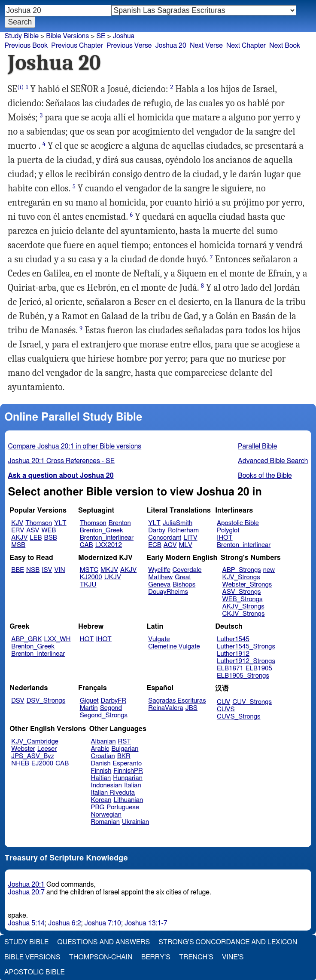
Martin (89, 708)
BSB (51, 538)
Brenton (120, 523)
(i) (20, 87)
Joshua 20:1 (26, 885)
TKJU (88, 585)
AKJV (19, 538)
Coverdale (187, 570)
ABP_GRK (26, 639)
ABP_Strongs (242, 570)
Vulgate (159, 639)
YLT (60, 523)
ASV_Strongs (242, 592)
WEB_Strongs (243, 599)
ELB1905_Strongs (243, 676)
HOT (87, 639)
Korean (101, 800)
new (269, 570)
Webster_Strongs (247, 585)
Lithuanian (128, 800)
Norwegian (106, 815)
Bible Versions (67, 36)
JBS (191, 708)
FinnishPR (128, 771)
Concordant (165, 538)
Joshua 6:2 (65, 923)
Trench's (196, 957)
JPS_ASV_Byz (33, 756)
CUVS (226, 709)
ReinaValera (166, 708)
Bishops (184, 585)
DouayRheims (168, 592)
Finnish (101, 771)
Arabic (100, 749)
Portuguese (123, 807)
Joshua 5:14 (26, 923)
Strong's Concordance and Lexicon (228, 942)
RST (125, 742)
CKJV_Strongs (244, 614)
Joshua (124, 36)
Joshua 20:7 (26, 892)
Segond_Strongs (104, 715)
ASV (33, 530)
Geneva (159, 585)
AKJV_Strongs (243, 607)
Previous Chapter (77, 46)
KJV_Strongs (241, 577)
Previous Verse (129, 46)
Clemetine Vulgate (174, 647)
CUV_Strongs (252, 702)
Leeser (47, 749)
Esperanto (128, 763)
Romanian (105, 822)
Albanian (103, 742)
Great (183, 577)
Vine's (233, 957)
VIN (59, 570)
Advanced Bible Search (273, 461)
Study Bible (22, 36)
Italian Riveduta (113, 793)
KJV (17, 523)
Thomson (39, 523)
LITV (190, 538)
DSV (18, 701)
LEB (36, 538)
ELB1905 (259, 668)
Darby (157, 530)
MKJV (109, 570)
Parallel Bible (257, 446)
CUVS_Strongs (239, 717)
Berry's (156, 957)
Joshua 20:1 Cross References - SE (61, 461)
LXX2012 (109, 545)
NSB (33, 570)
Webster (23, 749)
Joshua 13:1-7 (146, 923)
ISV (47, 570)
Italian (133, 785)
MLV (185, 545)
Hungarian (128, 778)
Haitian (101, 778)
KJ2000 (91, 577)
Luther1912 (233, 654)
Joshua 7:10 (103, 923)
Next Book (285, 46)
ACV (170, 545)
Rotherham (183, 530)
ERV (18, 530)
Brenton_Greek (102, 530)
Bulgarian (125, 749)
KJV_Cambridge (35, 742)
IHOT (225, 538)
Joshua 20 (171, 46)
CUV (224, 702)
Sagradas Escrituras (177, 701)
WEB (49, 530)
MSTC (89, 570)
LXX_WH (57, 639)
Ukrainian (135, 822)
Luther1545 (233, 639)
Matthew (160, 577)
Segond (111, 708)
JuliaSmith (178, 523)
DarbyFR (114, 701)
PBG (98, 807)
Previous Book (26, 46)
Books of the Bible (265, 476)
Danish (101, 763)
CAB (87, 545)
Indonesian (107, 785)
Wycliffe (159, 570)
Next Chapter (246, 46)
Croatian (103, 756)
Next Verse (206, 46)
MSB (18, 545)
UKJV (113, 577)
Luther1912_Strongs (246, 661)
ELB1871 (230, 668)
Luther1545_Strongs (246, 647)
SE (101, 36)
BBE (18, 570)
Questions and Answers (103, 942)
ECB (155, 545)
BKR (124, 756)
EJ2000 (42, 763)
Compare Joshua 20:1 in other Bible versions (75, 446)
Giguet (89, 701)
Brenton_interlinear (107, 538)
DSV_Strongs (46, 701)
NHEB (20, 763)
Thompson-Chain (101, 957)
